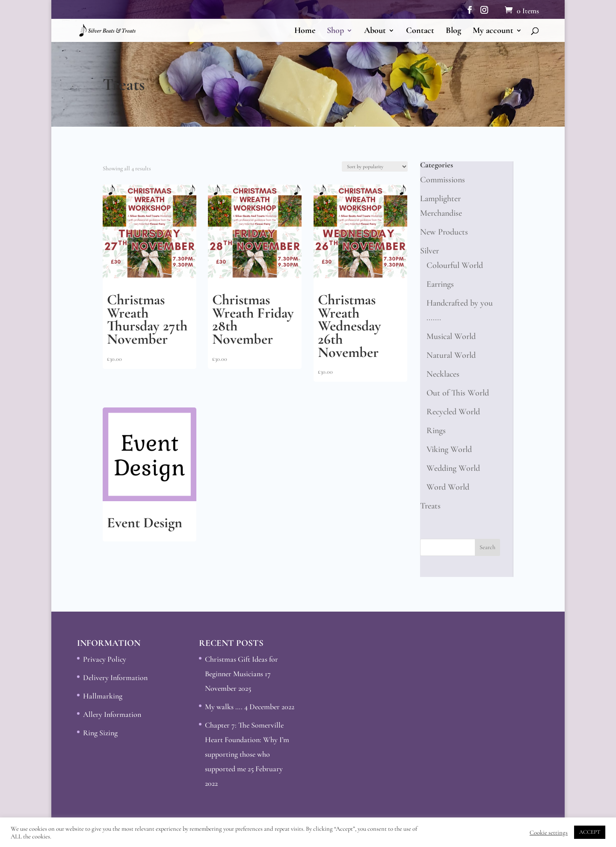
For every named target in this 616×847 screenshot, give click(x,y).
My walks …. (224, 707)
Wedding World (453, 468)
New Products (444, 232)
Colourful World (455, 265)
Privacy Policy (105, 659)
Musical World (451, 336)
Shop (335, 31)
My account (493, 31)
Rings (436, 431)
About (375, 31)
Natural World (451, 355)
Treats (430, 506)
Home (305, 31)
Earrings (440, 284)
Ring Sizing (100, 733)
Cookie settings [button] (549, 832)
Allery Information (112, 714)
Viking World (449, 449)
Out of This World (458, 393)
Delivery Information (115, 678)
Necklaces (443, 374)
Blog (453, 31)
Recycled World (453, 412)
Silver (429, 251)
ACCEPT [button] (590, 832)
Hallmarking (103, 696)
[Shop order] (375, 166)
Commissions (443, 180)
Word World (448, 487)
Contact (420, 31)
